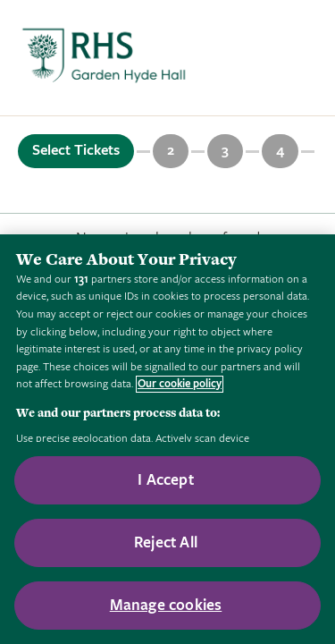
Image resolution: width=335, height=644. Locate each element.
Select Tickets (76, 150)
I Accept (165, 480)
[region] (167, 439)
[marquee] (167, 58)
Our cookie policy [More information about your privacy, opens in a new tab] (180, 384)
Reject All (166, 542)
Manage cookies (166, 605)
